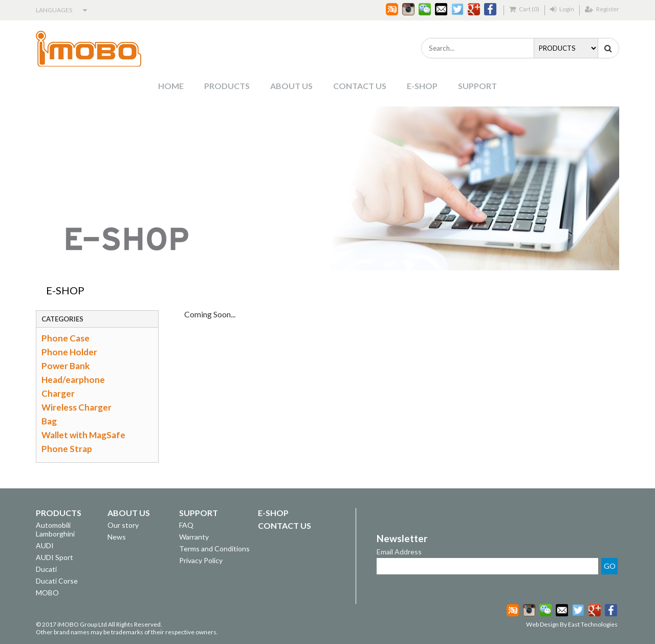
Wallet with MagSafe (83, 435)
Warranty (194, 537)
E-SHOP (422, 86)
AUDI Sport (54, 557)
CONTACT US (360, 86)
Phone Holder (69, 352)
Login (562, 9)
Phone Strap (67, 449)
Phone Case (65, 338)
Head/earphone (73, 380)
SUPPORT (477, 86)
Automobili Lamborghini (55, 529)
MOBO (47, 593)
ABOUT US (291, 86)
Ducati (46, 569)
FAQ (186, 525)
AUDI (45, 545)
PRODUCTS (227, 86)
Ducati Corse (57, 581)
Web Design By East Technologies (572, 624)
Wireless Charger (77, 407)
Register (602, 9)
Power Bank (65, 366)
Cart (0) (524, 9)
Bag (49, 421)
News (117, 537)
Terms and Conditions (214, 549)
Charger (58, 393)
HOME (171, 86)
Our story (123, 525)
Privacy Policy (201, 560)
